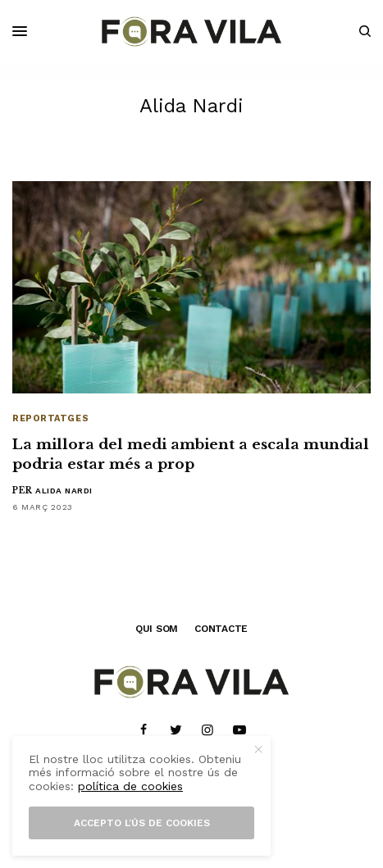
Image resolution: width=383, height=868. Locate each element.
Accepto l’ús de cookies (142, 823)
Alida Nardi (64, 491)
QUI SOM (157, 629)
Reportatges (50, 418)
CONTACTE (221, 629)
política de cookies (130, 786)
